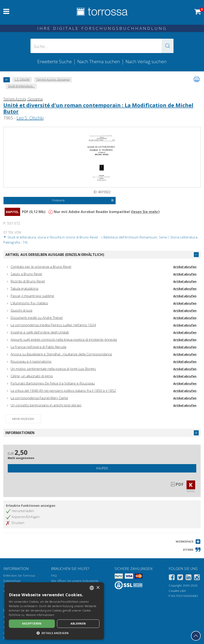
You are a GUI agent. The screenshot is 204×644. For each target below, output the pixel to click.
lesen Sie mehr (145, 212)
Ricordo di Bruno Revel (28, 281)
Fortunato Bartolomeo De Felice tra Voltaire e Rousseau (53, 383)
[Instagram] (197, 578)
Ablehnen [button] (78, 624)
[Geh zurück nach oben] (196, 636)
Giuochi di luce (22, 310)
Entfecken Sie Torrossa (19, 575)
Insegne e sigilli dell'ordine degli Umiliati (40, 332)
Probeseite (83, 201)
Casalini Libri (177, 591)
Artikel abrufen (185, 267)
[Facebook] (172, 578)
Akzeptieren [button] (32, 624)
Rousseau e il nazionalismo (31, 361)
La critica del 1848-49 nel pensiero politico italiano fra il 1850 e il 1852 (63, 391)
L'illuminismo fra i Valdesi (29, 303)
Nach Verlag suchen (146, 61)
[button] (168, 46)
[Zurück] (7, 80)
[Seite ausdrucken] (197, 79)
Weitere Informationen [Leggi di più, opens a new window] (40, 615)
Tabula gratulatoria (24, 288)
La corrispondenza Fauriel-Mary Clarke (39, 398)
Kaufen (102, 468)
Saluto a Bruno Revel (26, 274)
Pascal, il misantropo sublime (32, 296)
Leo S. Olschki (30, 118)
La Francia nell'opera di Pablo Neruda (38, 347)
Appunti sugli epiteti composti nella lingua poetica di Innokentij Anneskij (64, 339)
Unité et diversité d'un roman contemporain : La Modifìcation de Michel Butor (98, 108)
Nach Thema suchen (99, 61)
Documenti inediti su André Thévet (37, 318)
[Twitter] (180, 578)
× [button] (98, 588)
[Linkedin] (189, 578)
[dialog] (54, 611)
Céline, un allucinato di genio (32, 376)
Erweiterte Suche (55, 61)
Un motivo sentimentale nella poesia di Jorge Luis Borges (53, 369)
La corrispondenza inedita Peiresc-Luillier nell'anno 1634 (53, 325)
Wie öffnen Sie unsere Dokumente (75, 581)
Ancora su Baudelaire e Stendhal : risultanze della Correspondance (61, 354)
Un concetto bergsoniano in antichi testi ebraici (46, 405)
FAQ (54, 575)
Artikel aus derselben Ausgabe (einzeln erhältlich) (55, 255)
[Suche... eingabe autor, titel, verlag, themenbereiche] (102, 46)
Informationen (20, 433)
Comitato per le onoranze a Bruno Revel (41, 267)
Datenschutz (12, 581)
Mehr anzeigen (23, 419)
